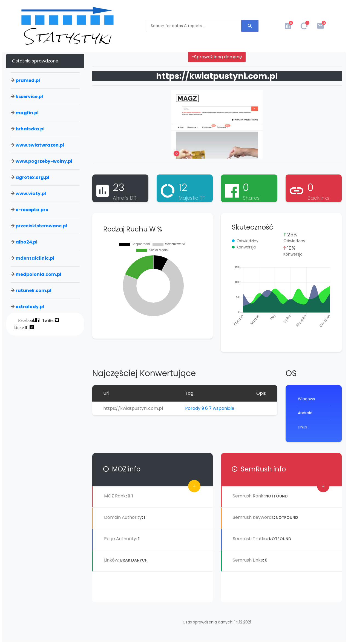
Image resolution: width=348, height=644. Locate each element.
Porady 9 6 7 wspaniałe (210, 408)
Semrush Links (248, 560)
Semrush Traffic (250, 539)
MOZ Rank (115, 496)
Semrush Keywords (253, 517)
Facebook (27, 320)
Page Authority (120, 539)
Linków (111, 560)
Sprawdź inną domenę (217, 57)
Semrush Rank (248, 496)
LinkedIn (21, 327)
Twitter (48, 320)
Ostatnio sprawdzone (35, 61)
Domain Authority (123, 517)
